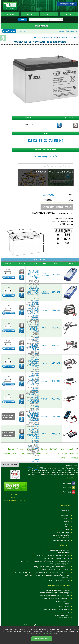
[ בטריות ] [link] (12, 449)
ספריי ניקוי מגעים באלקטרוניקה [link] (58, 550)
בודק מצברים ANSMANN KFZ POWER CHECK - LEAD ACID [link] (33, 416)
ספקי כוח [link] (66, 530)
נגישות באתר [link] (14, 494)
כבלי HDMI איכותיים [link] (63, 601)
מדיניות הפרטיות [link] (45, 633)
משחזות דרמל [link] (64, 618)
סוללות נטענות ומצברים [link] (67, 38)
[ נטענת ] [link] (62, 449)
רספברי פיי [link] (66, 578)
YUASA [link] (45, 328)
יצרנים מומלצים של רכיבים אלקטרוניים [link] (56, 581)
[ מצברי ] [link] (7, 453)
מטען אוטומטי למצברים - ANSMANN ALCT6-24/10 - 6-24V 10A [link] (33, 310)
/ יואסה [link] (49, 195)
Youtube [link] (69, 492)
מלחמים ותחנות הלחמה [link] (61, 535)
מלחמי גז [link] (66, 604)
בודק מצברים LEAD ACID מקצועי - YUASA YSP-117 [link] (33, 433)
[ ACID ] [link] (15, 453)
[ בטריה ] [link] (20, 449)
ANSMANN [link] (45, 310)
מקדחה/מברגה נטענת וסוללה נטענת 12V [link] (55, 593)
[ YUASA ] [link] (74, 453)
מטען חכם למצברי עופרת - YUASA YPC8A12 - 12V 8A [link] (33, 363)
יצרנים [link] (49, 14)
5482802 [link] (56, 346)
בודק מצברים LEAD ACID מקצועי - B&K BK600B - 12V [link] (33, 274)
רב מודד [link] (67, 518)
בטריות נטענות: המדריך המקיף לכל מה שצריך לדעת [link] (51, 556)
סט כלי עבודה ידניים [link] (62, 615)
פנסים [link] (67, 524)
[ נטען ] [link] (70, 449)
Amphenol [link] (66, 510)
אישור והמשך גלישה (42, 639)
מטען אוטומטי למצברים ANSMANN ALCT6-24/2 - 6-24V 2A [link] (33, 381)
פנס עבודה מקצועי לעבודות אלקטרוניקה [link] (55, 569)
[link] (10, 6)
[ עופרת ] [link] (48, 453)
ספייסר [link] (67, 612)
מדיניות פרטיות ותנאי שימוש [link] (14, 501)
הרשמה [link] (22, 31)
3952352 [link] (56, 292)
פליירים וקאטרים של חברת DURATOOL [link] (56, 598)
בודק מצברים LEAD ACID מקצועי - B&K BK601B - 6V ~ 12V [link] (33, 292)
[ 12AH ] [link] (22, 453)
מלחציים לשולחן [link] (64, 553)
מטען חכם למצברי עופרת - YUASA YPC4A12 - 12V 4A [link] (33, 345)
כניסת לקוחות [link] (9, 31)
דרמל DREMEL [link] (64, 538)
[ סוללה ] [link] (54, 449)
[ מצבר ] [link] (65, 453)
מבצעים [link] (30, 14)
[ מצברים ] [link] (57, 453)
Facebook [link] (69, 483)
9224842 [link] (56, 399)
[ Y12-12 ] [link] (65, 458)
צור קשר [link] (10, 14)
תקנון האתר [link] (14, 498)
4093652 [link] (56, 310)
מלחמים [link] (67, 521)
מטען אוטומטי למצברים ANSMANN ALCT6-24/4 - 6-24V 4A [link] (33, 398)
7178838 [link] (56, 434)
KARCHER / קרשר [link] (63, 532)
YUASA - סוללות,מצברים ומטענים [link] (57, 590)
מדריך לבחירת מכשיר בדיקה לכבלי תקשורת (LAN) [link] (52, 567)
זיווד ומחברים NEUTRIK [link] (61, 541)
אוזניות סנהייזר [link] (64, 607)
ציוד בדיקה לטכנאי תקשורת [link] (60, 564)
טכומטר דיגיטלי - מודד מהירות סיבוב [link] (57, 558)
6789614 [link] (56, 416)
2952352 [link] (56, 275)
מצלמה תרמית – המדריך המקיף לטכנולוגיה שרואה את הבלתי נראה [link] (45, 561)
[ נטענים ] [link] (39, 453)
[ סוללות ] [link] (45, 449)
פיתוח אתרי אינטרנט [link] (10, 464)
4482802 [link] (56, 328)
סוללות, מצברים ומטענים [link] (35, 355)
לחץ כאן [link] (68, 31)
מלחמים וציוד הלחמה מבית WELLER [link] (57, 609)
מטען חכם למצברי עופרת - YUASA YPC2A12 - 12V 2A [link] (33, 327)
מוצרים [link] (69, 14)
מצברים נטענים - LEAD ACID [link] (45, 38)
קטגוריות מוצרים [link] (42, 26)
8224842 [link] (56, 381)
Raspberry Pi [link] (65, 516)
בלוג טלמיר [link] (69, 488)
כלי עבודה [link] (66, 527)
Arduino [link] (66, 513)
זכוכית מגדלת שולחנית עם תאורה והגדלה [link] (55, 596)
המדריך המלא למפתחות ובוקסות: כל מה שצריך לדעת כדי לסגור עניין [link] (45, 575)
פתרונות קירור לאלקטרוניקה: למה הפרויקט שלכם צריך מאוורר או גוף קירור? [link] (42, 572)
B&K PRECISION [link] (45, 275)
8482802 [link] (56, 363)
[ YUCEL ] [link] (74, 458)
